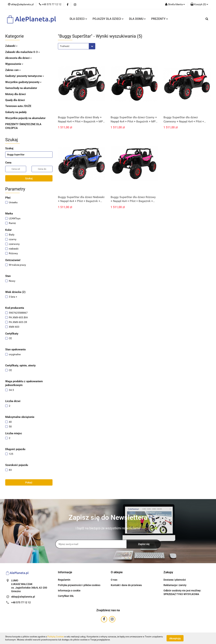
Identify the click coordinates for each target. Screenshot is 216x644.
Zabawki (11, 46)
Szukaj (29, 178)
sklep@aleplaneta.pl (23, 597)
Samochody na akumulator (21, 88)
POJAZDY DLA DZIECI (108, 19)
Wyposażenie (14, 64)
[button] (199, 5)
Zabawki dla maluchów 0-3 (23, 52)
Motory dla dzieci (16, 94)
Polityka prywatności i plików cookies (79, 585)
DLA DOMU (137, 19)
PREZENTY (160, 19)
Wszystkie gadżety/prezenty (23, 82)
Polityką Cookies (56, 637)
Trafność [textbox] (65, 46)
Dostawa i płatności (175, 580)
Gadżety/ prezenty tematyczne (25, 76)
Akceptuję (175, 638)
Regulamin (64, 580)
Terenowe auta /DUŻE (18, 106)
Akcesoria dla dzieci (18, 58)
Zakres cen (13, 70)
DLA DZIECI (78, 19)
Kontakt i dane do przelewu (126, 585)
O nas (114, 580)
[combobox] (77, 46)
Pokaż (29, 483)
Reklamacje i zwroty (175, 585)
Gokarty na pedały (16, 112)
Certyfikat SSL (66, 596)
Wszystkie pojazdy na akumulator (25, 118)
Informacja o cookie (69, 591)
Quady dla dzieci (15, 100)
